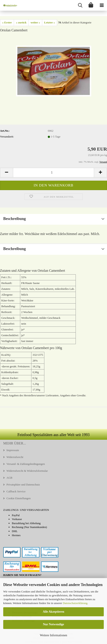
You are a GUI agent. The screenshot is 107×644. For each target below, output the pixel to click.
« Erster (7, 22)
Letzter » (50, 22)
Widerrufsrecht (15, 457)
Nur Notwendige (53, 624)
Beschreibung (15, 219)
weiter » (35, 22)
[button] (6, 173)
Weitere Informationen (53, 635)
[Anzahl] (53, 173)
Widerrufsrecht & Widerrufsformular (27, 471)
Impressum (13, 450)
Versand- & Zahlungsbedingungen (26, 464)
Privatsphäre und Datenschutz (23, 485)
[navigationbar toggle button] (102, 5)
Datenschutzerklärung (75, 603)
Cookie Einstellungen (19, 498)
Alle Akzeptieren (54, 612)
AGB (9, 478)
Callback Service (16, 491)
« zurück (21, 22)
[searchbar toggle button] (80, 5)
